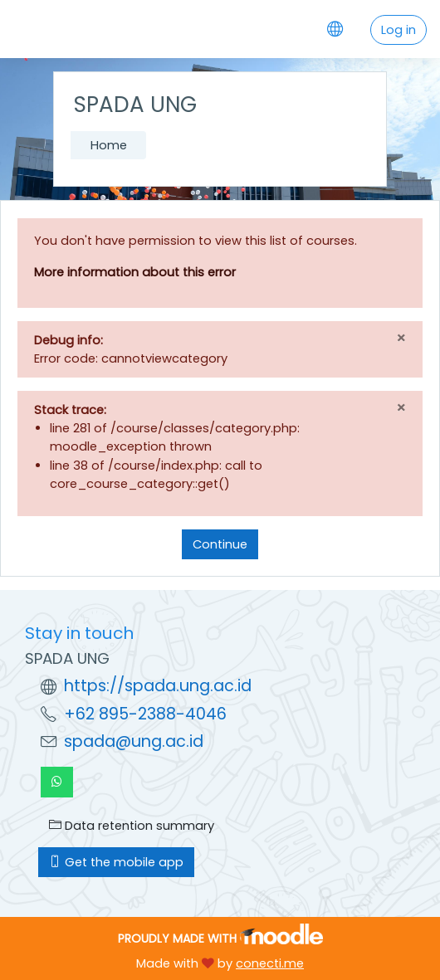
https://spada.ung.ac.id (158, 686)
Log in (398, 30)
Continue (220, 544)
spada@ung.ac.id (134, 741)
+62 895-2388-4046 (145, 714)
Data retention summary (132, 826)
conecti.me (270, 963)
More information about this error (135, 272)
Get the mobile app (116, 862)
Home (109, 145)
